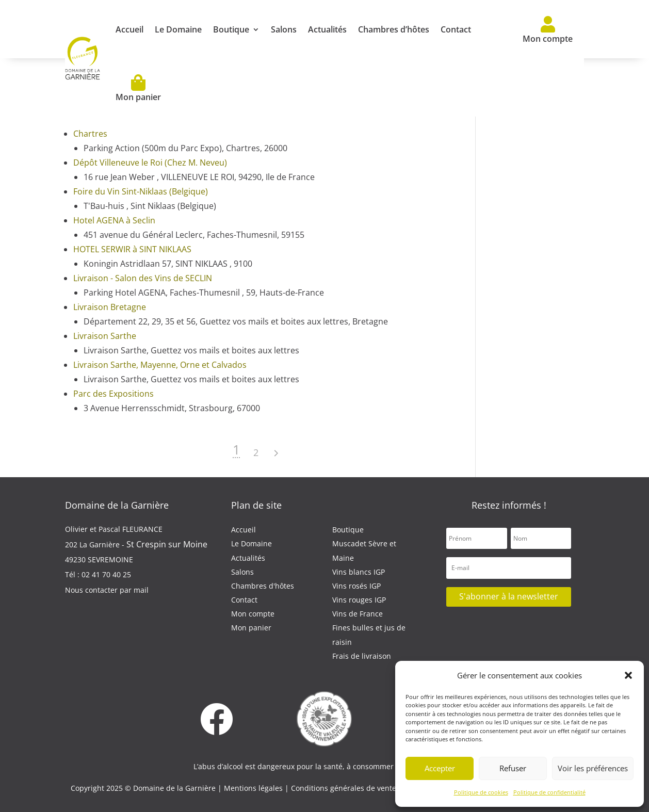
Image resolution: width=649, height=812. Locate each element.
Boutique (231, 29)
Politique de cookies (481, 792)
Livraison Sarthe (105, 336)
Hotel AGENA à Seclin (114, 220)
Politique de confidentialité (549, 792)
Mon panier (138, 88)
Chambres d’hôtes (394, 29)
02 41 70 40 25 (106, 574)
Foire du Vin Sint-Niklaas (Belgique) (141, 191)
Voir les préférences (593, 768)
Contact (456, 29)
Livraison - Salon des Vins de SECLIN (143, 278)
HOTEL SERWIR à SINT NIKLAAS (132, 249)
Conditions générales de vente (345, 788)
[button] (628, 675)
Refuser (513, 768)
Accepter (440, 768)
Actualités (327, 29)
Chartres (90, 134)
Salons (284, 29)
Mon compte (548, 30)
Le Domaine (178, 29)
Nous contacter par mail (107, 590)
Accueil (129, 29)
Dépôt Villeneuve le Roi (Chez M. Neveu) (150, 163)
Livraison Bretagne (110, 307)
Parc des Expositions (113, 394)
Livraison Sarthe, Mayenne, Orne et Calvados (160, 365)
